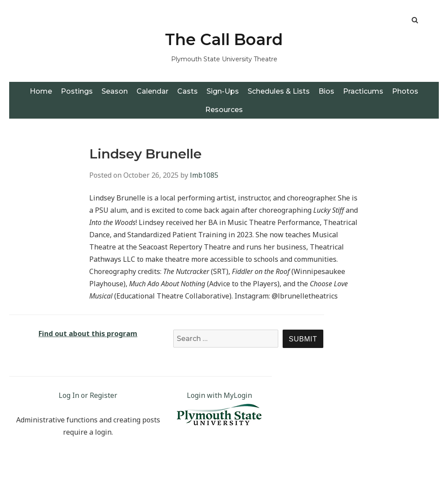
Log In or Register (88, 395)
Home (41, 91)
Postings (77, 91)
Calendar (152, 91)
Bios (326, 91)
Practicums (363, 91)
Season (115, 91)
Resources (224, 110)
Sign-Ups (223, 91)
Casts (187, 91)
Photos (405, 91)
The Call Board (224, 39)
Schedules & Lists (279, 91)
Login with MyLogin (219, 395)
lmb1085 (204, 175)
